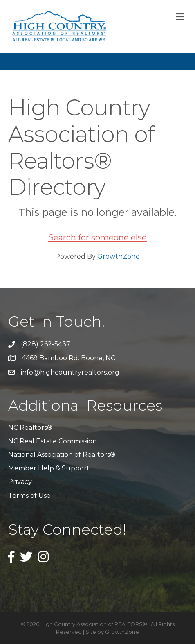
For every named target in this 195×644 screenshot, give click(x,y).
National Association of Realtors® (62, 455)
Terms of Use (29, 496)
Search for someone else (97, 237)
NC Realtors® (30, 428)
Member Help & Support (49, 468)
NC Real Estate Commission (53, 441)
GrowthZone (119, 256)
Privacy (20, 482)
